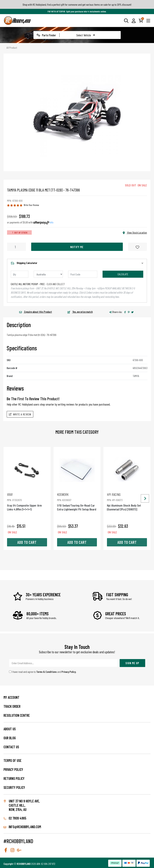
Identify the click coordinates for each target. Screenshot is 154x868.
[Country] (48, 274)
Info (52, 222)
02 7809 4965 (15, 818)
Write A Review (20, 414)
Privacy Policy (69, 672)
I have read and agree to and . (43, 672)
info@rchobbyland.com (22, 827)
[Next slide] (145, 498)
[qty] (20, 274)
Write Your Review (31, 205)
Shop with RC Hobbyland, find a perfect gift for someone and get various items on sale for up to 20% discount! (77, 4)
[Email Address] (63, 663)
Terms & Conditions (47, 672)
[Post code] (83, 274)
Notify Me (77, 247)
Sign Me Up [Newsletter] (132, 663)
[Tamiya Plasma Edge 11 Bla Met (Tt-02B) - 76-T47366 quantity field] (16, 247)
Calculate (123, 274)
